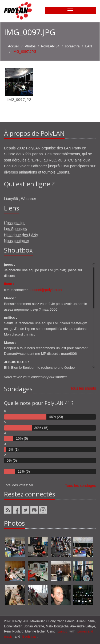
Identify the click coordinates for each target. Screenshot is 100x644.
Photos (30, 46)
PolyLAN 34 (50, 46)
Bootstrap (29, 637)
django (62, 631)
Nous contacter (17, 241)
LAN (88, 46)
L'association (15, 223)
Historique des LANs (21, 235)
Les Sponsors (15, 229)
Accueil (14, 46)
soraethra (72, 46)
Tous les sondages (81, 485)
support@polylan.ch (45, 290)
